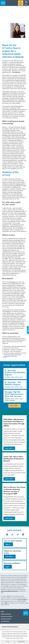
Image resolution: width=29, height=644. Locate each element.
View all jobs (14, 406)
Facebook (7, 535)
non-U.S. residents (22, 600)
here (7, 586)
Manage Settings (21, 642)
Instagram (12, 535)
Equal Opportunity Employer (7, 616)
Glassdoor (18, 535)
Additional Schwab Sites (6, 614)
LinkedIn (23, 535)
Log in (7, 567)
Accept (8, 642)
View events (9, 557)
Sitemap (3, 611)
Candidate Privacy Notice (6, 619)
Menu (26, 3)
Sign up (8, 544)
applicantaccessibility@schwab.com (9, 591)
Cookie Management (5, 621)
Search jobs (21, 3)
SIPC (6, 603)
